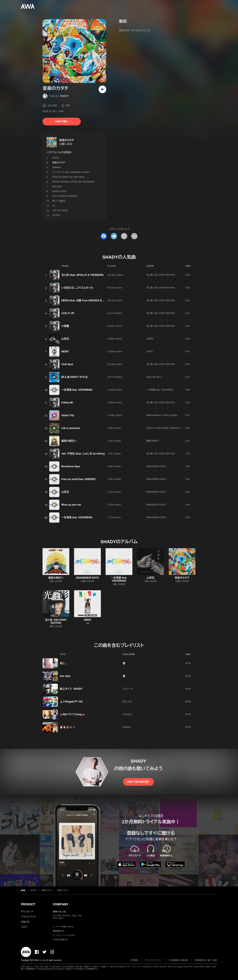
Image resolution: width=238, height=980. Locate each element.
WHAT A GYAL (60, 191)
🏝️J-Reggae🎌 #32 (71, 702)
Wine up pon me (71, 505)
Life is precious (71, 428)
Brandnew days (71, 466)
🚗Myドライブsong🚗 (72, 714)
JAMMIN (57, 167)
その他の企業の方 (60, 940)
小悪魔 (65, 326)
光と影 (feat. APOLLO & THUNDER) (82, 275)
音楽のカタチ (67, 140)
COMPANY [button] (60, 904)
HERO (65, 352)
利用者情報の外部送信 (178, 960)
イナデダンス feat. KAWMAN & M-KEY (71, 172)
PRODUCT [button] (28, 904)
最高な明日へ (69, 441)
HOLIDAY (57, 186)
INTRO (56, 158)
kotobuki (127, 727)
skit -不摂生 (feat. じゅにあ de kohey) (83, 454)
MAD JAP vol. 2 (154, 377)
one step (65, 676)
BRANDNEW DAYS (156, 466)
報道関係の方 (58, 931)
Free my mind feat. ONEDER (78, 479)
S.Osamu (127, 714)
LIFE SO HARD (60, 210)
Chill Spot (67, 364)
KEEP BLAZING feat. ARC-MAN (68, 177)
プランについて (29, 917)
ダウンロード (27, 912)
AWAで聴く (62, 121)
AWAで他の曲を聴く (138, 782)
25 (54, 206)
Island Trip (68, 415)
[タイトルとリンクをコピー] (124, 236)
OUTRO (56, 215)
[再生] (102, 89)
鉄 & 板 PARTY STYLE (75, 377)
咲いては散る (59, 201)
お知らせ (25, 922)
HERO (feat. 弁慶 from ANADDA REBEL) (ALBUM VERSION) (97, 300)
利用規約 (134, 960)
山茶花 (65, 339)
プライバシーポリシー (154, 960)
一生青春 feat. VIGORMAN (77, 390)
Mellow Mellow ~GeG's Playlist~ (162, 415)
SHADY (64, 96)
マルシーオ (128, 689)
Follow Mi (67, 403)
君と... (63, 663)
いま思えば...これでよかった (77, 288)
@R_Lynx (127, 701)
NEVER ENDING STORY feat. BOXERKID (73, 182)
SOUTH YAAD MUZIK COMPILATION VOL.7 (169, 428)
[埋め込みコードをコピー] (134, 236)
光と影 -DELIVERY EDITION (161, 275)
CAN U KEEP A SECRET (65, 196)
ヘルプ (24, 927)
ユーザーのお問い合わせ (63, 927)
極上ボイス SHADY (71, 689)
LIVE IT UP (68, 313)
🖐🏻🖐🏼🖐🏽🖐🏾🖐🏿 (68, 727)
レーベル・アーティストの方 (64, 935)
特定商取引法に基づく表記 (206, 960)
